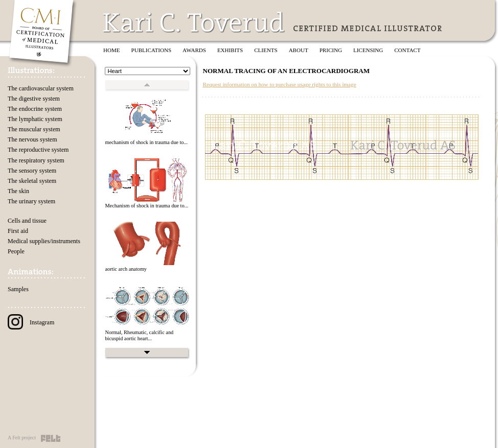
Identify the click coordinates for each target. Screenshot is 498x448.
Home (112, 50)
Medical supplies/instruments (44, 241)
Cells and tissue (27, 221)
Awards (194, 50)
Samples (18, 289)
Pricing (331, 50)
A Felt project (22, 438)
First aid (18, 231)
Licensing (368, 50)
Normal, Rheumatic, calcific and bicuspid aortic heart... (139, 336)
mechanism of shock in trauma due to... (146, 142)
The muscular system (34, 129)
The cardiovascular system (41, 88)
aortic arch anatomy (126, 269)
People (16, 251)
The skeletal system (32, 181)
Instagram (31, 322)
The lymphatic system (35, 119)
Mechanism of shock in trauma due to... (146, 206)
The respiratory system (36, 160)
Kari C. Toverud (194, 22)
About (299, 50)
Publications (152, 50)
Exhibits (230, 50)
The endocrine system (35, 109)
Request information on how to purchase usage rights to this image (279, 84)
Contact (407, 50)
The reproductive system (38, 150)
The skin (18, 191)
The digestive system (34, 99)
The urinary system (31, 201)
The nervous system (32, 139)
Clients (266, 50)
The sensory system (32, 171)
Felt (51, 438)
